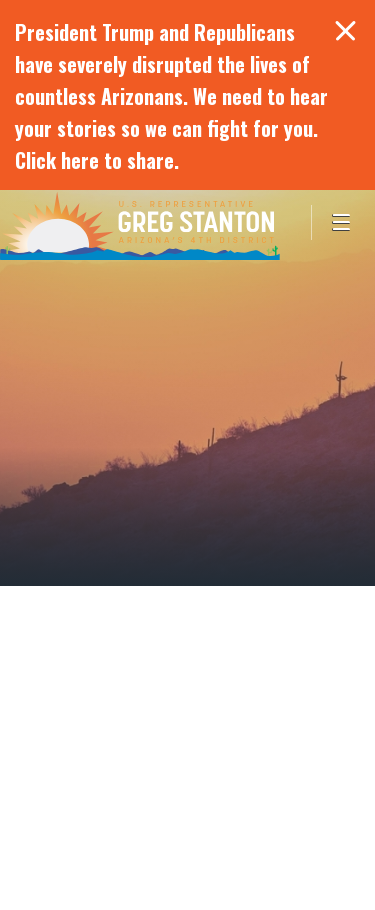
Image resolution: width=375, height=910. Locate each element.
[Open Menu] (343, 222)
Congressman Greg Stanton (140, 225)
